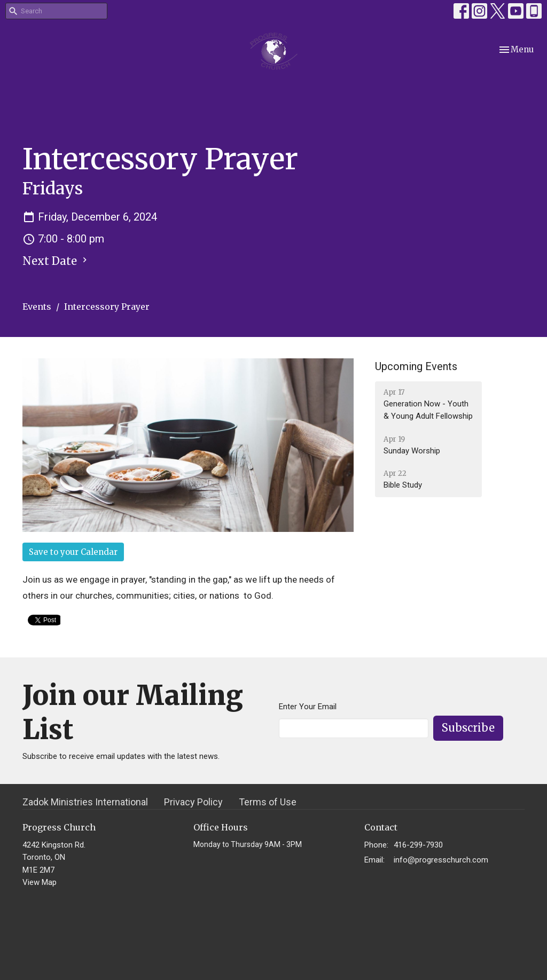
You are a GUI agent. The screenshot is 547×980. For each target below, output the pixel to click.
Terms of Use (268, 802)
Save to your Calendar (73, 552)
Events (37, 307)
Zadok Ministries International (85, 802)
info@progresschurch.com (441, 860)
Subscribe (468, 728)
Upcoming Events (416, 366)
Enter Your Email (308, 707)
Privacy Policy (193, 802)
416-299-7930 (418, 845)
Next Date (56, 261)
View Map (40, 882)
